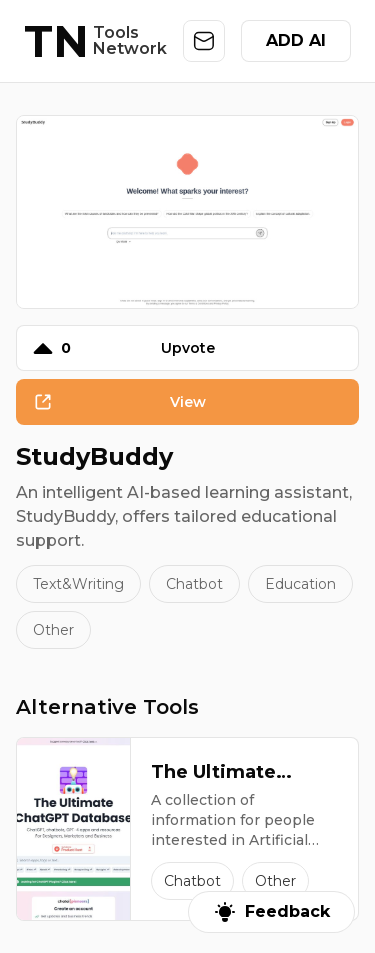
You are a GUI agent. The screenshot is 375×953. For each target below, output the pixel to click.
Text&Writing (78, 584)
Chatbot (194, 584)
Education (300, 584)
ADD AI (296, 40)
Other (53, 630)
